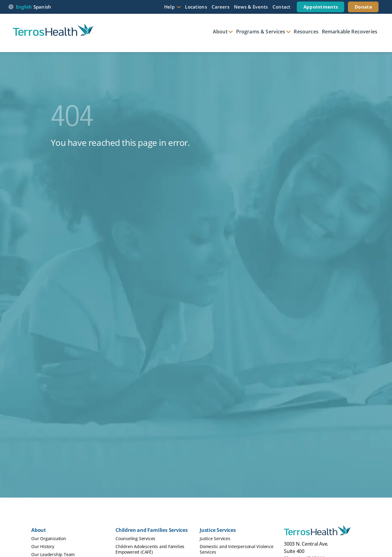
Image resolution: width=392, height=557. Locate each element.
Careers (221, 7)
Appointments (321, 7)
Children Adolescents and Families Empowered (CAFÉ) (150, 549)
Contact (282, 7)
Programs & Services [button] (261, 32)
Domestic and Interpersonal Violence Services (237, 549)
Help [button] (169, 7)
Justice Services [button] (218, 530)
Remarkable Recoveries (350, 32)
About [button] (220, 32)
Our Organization (49, 538)
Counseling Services (135, 538)
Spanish (42, 7)
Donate (363, 7)
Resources (306, 32)
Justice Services (215, 538)
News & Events (251, 7)
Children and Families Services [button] (152, 530)
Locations (196, 7)
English (24, 7)
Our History (43, 546)
